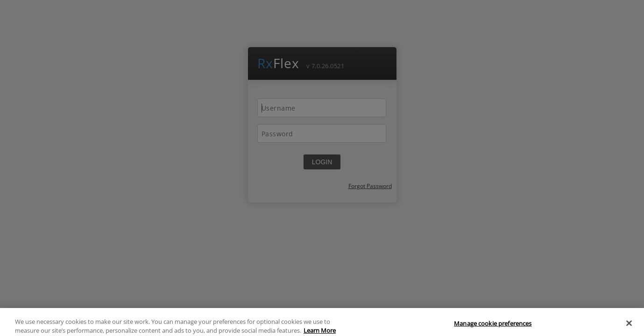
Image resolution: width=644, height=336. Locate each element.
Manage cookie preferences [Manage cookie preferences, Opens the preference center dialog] (493, 325)
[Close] (629, 325)
